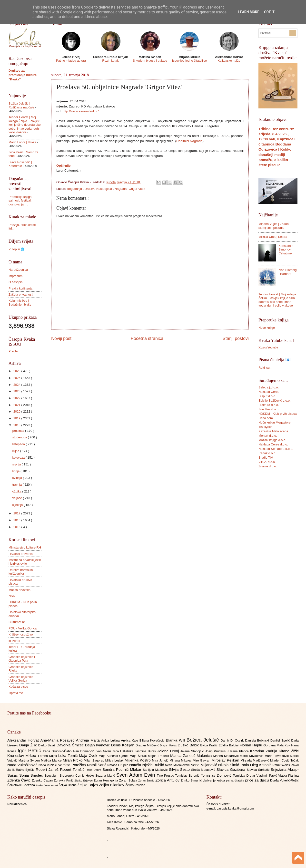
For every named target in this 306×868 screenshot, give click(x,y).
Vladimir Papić (267, 776)
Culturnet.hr (17, 622)
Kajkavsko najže (229, 61)
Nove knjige (267, 328)
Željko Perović (135, 785)
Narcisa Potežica (72, 765)
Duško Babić (189, 745)
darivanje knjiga (214, 780)
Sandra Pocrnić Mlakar (123, 769)
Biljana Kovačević (153, 740)
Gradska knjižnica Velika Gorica (21, 679)
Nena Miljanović (204, 765)
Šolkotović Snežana (22, 785)
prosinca (19, 431)
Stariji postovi (236, 338)
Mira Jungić (161, 760)
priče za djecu (257, 780)
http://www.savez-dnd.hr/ (81, 111)
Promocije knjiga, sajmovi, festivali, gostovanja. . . (20, 201)
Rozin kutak (110, 61)
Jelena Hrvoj (169, 751)
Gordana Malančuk (277, 745)
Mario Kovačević (252, 756)
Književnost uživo (21, 634)
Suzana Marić (106, 776)
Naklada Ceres (269, 392)
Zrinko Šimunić (192, 780)
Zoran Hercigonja (106, 780)
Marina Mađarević (227, 756)
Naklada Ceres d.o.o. (273, 444)
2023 (17, 391)
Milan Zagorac (95, 760)
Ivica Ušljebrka (124, 751)
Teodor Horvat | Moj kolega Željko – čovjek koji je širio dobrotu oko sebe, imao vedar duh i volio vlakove (25, 125)
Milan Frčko (73, 760)
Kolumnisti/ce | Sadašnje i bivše (20, 302)
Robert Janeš (48, 769)
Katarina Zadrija (265, 751)
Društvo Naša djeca (99, 189)
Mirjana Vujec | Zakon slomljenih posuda (274, 226)
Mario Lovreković (277, 756)
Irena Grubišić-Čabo (58, 751)
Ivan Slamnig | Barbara (287, 272)
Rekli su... (265, 368)
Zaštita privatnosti (21, 294)
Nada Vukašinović (23, 765)
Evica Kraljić (209, 745)
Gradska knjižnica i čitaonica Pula (22, 659)
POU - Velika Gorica (23, 628)
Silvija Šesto (180, 769)
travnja (17, 485)
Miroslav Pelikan (226, 760)
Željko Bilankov (112, 785)
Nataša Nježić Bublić (147, 765)
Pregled (14, 351)
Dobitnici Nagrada (189, 141)
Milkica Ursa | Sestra (273, 237)
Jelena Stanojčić (193, 751)
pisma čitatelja (236, 781)
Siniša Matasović (204, 770)
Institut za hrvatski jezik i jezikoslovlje (25, 562)
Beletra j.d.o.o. (269, 387)
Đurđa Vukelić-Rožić (284, 780)
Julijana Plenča (238, 751)
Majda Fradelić (159, 756)
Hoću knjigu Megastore (275, 422)
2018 (17, 425)
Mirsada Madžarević (255, 760)
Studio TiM (266, 458)
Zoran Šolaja (129, 780)
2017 (17, 513)
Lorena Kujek (48, 756)
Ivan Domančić (84, 751)
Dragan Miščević (148, 745)
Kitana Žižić (289, 751)
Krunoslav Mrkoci (23, 756)
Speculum (52, 776)
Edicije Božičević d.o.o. (275, 400)
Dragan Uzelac (169, 746)
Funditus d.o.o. (269, 409)
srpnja (17, 464)
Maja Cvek (89, 756)
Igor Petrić (30, 750)
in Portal (14, 641)
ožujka (17, 491)
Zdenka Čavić (20, 780)
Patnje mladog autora (71, 61)
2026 (17, 371)
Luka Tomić (69, 756)
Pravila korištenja (20, 288)
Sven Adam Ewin (137, 775)
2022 (17, 398)
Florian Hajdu (252, 745)
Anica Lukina (111, 740)
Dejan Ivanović (98, 745)
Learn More (249, 12)
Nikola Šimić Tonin (234, 765)
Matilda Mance (52, 760)
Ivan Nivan (104, 751)
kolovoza (19, 458)
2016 (17, 520)
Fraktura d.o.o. (269, 405)
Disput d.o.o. (267, 396)
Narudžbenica (18, 270)
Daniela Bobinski (258, 740)
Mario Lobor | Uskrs (22, 142)
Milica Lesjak (115, 760)
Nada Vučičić (48, 765)
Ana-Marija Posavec (58, 740)
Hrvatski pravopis (21, 554)
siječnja (18, 505)
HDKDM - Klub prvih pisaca (278, 414)
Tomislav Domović (217, 775)
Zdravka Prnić (64, 780)
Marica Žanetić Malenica (192, 756)
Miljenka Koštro (138, 760)
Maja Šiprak (139, 756)
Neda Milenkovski (178, 765)
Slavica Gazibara (231, 769)
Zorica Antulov (168, 780)
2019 (17, 418)
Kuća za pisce (18, 687)
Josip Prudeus (216, 751)
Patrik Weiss (282, 765)
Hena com (266, 418)
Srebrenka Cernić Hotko (78, 776)
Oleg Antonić (261, 765)
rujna (16, 451)
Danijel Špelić (281, 740)
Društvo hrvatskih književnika (21, 572)
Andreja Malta (89, 740)
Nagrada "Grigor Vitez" (130, 189)
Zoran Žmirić (147, 781)
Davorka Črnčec (71, 745)
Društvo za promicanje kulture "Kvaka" (23, 75)
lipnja (16, 471)
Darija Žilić (29, 745)
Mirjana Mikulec (181, 760)
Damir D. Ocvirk (233, 740)
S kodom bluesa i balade (150, 61)
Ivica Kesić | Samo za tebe (125, 822)
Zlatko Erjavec (84, 781)
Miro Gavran (202, 760)
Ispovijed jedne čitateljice (189, 61)
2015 (17, 527)
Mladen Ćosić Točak (284, 760)
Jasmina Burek (146, 751)
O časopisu (16, 282)
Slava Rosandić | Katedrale (20, 164)
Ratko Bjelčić (26, 770)
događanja (75, 189)
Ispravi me (16, 693)
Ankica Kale (130, 740)
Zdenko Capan (43, 780)
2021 (17, 405)
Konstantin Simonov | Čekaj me (286, 250)
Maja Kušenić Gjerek (114, 756)
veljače (18, 498)
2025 (17, 378)
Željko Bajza (88, 785)
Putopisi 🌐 (16, 249)
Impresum (15, 276)
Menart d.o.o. (268, 436)
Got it (269, 12)
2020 (17, 411)
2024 (17, 385)
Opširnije (64, 166)
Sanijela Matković (156, 770)
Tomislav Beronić (188, 776)
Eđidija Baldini (229, 745)
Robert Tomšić (73, 769)
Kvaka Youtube (268, 347)
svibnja (18, 478)
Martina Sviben (30, 760)
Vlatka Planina (288, 776)
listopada (19, 444)
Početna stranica (147, 338)
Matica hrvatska (20, 590)
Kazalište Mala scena (273, 431)
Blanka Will (176, 740)
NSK (12, 596)
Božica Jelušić (204, 740)
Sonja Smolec (32, 775)
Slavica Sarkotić (259, 770)
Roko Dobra (94, 770)
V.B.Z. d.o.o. (267, 462)
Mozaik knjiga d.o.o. (272, 440)
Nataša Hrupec (118, 765)
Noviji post (61, 338)
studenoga (20, 437)
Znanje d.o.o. (268, 466)
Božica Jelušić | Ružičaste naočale (21, 105)
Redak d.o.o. (267, 453)
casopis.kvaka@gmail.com (235, 808)
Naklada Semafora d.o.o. (276, 449)
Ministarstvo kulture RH (25, 547)
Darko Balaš (47, 745)
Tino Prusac (166, 776)
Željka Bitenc (68, 785)
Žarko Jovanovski (47, 785)
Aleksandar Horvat (24, 740)
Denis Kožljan (123, 745)
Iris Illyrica (265, 427)
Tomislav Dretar (245, 776)
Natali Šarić (97, 765)
